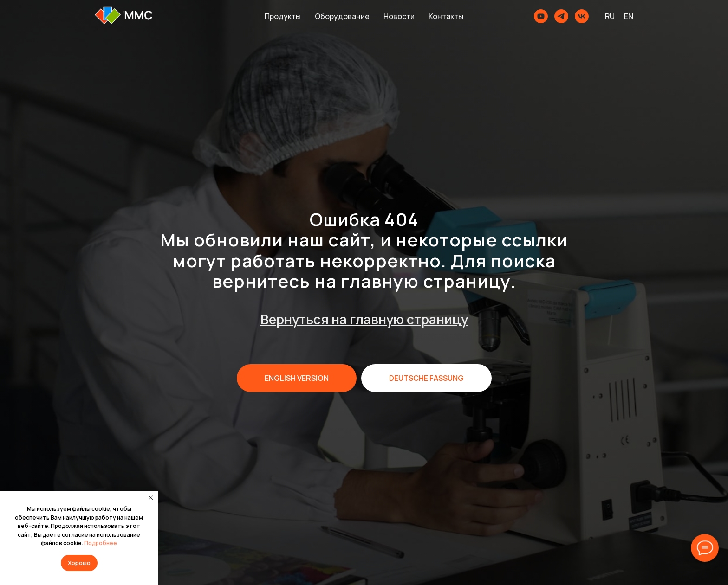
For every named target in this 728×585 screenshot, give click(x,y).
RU (610, 16)
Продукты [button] (283, 16)
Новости (399, 16)
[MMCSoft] (582, 16)
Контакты (446, 16)
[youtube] (541, 16)
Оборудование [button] (342, 16)
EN (629, 16)
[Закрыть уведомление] (151, 498)
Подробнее (101, 543)
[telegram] (561, 16)
